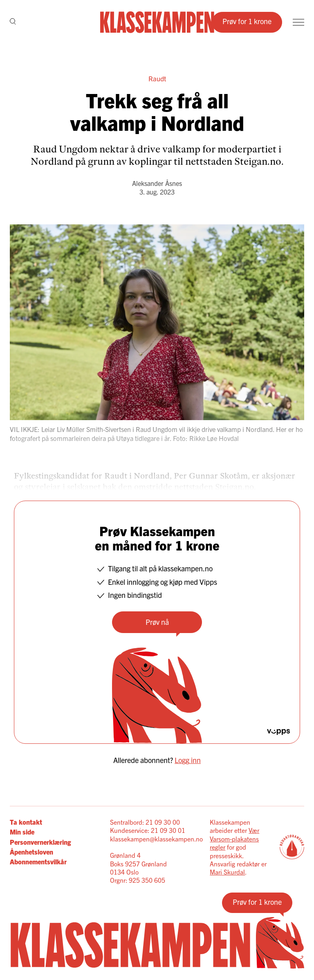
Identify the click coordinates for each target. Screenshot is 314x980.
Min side (22, 832)
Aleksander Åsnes (157, 183)
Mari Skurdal (227, 872)
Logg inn (188, 760)
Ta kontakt (26, 822)
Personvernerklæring (40, 842)
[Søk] (13, 22)
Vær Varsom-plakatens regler (234, 838)
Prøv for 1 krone (247, 21)
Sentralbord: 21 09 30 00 (145, 822)
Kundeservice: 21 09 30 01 (148, 830)
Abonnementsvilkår (38, 861)
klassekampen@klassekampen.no (156, 839)
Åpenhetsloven (31, 852)
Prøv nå (157, 622)
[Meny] (298, 22)
